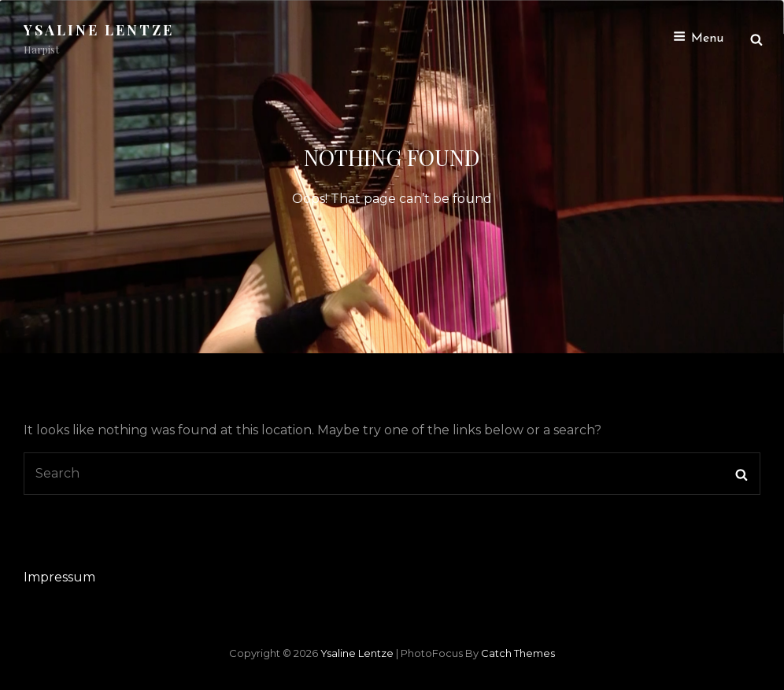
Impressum (59, 577)
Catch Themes (518, 653)
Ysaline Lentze (99, 30)
